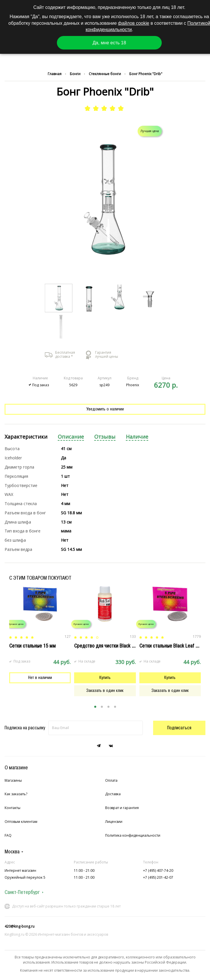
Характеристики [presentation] (26, 437)
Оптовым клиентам (21, 822)
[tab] (26, 437)
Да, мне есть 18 (109, 43)
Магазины (13, 780)
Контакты (12, 808)
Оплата (111, 780)
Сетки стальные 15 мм (32, 646)
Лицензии (114, 822)
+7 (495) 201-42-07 (158, 877)
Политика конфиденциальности (133, 835)
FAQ (8, 835)
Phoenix (133, 385)
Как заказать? (16, 794)
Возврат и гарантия (122, 808)
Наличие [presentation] (137, 437)
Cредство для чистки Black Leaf (107, 646)
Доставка (113, 794)
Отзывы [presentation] (105, 437)
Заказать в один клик (105, 690)
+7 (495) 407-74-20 (158, 870)
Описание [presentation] (71, 437)
